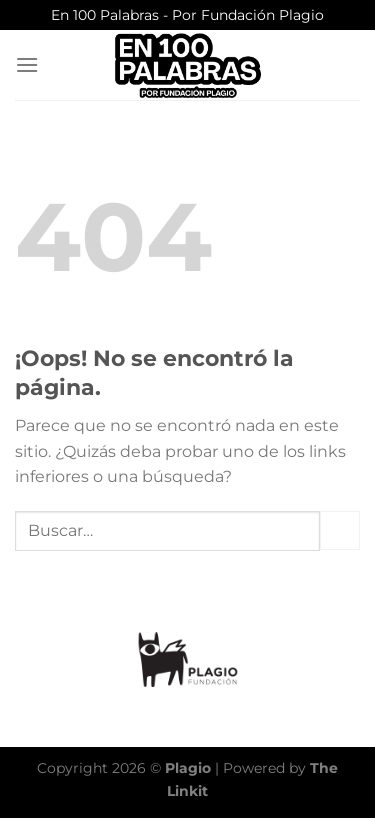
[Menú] (27, 64)
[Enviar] (340, 530)
